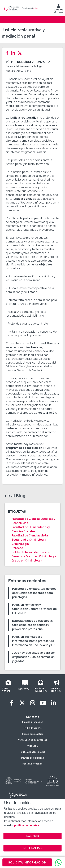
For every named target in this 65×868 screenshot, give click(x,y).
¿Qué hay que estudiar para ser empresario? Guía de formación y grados (33, 657)
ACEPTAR (33, 836)
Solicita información (33, 722)
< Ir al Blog (15, 496)
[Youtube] (43, 703)
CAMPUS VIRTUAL (58, 9)
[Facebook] (8, 53)
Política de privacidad (33, 758)
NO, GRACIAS (32, 848)
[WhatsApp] (58, 862)
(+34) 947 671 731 (33, 728)
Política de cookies (32, 764)
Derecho (17, 548)
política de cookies (27, 825)
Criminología (20, 544)
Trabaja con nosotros (32, 734)
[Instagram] (33, 703)
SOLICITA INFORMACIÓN (27, 862)
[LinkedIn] (14, 53)
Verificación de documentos (33, 740)
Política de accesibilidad (32, 752)
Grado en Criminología (27, 561)
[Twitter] (21, 53)
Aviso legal (33, 746)
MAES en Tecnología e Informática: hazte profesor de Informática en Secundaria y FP (33, 641)
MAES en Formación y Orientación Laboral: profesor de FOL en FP (34, 609)
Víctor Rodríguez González (28, 62)
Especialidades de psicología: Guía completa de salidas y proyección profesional (32, 625)
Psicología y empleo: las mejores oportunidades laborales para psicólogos (34, 593)
